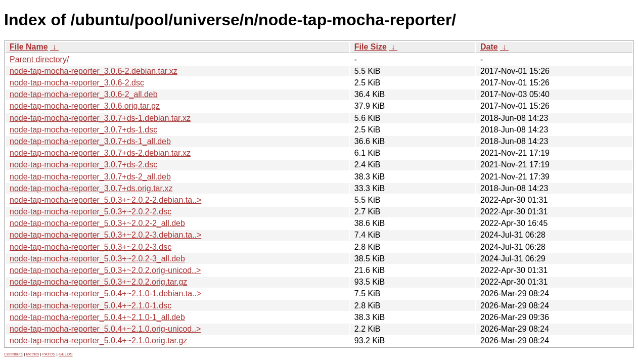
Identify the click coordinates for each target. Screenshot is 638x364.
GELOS (66, 354)
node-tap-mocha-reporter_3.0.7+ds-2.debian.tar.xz (100, 153)
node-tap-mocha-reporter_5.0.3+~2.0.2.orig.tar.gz (98, 282)
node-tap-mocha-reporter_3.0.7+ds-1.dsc (83, 130)
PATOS (49, 354)
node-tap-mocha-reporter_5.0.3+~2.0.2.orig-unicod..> (105, 270)
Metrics (32, 354)
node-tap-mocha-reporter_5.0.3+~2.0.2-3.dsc (90, 247)
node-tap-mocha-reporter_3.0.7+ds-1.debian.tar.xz (100, 118)
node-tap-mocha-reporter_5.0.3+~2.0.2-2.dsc (90, 212)
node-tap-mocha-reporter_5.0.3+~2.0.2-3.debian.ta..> (105, 235)
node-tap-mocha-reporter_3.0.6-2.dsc (77, 83)
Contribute (13, 354)
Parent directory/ (39, 59)
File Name (29, 47)
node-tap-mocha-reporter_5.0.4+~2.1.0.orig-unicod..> (105, 329)
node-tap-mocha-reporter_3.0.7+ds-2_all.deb (90, 177)
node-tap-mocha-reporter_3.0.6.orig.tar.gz (85, 106)
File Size (371, 47)
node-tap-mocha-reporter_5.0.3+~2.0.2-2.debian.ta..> (105, 200)
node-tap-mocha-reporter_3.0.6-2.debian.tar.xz (94, 71)
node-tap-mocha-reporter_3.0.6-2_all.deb (84, 94)
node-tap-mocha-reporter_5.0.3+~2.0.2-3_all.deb (97, 259)
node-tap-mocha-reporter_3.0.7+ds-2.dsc (83, 165)
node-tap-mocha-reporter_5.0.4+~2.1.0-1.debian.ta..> (105, 293)
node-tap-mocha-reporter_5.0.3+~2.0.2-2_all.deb (97, 223)
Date (489, 47)
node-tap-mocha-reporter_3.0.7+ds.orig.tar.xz (91, 188)
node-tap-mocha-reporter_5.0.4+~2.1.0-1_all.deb (97, 317)
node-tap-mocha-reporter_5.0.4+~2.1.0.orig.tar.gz (98, 340)
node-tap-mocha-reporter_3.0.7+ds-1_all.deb (90, 141)
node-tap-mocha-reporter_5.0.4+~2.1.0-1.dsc (90, 306)
